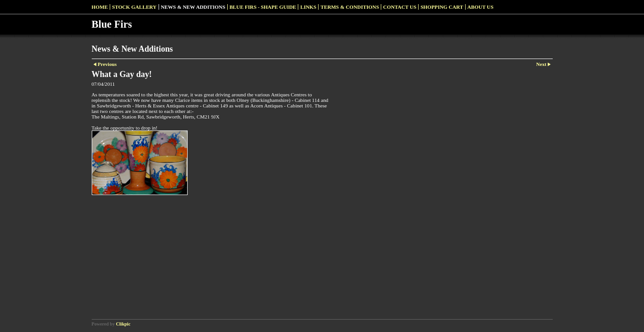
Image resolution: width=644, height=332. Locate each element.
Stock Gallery (134, 7)
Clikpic (123, 324)
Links (308, 7)
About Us (481, 7)
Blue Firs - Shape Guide (263, 7)
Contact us (400, 7)
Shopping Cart (442, 7)
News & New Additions (193, 7)
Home (100, 7)
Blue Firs (112, 24)
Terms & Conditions (350, 7)
